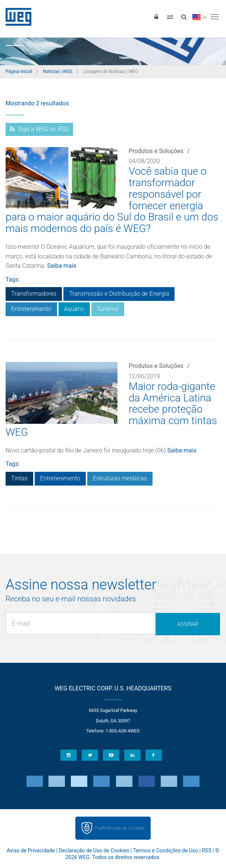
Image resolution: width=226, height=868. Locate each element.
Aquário (74, 309)
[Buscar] (184, 17)
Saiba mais (62, 266)
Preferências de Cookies (120, 828)
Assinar (188, 624)
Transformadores (34, 294)
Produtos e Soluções (156, 151)
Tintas (19, 478)
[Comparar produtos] (170, 17)
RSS (206, 850)
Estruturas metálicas (120, 478)
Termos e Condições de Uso (166, 850)
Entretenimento (31, 309)
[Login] (156, 17)
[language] (199, 17)
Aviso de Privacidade (31, 850)
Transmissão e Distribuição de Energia (119, 294)
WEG (16, 17)
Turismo (108, 309)
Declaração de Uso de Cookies (94, 850)
